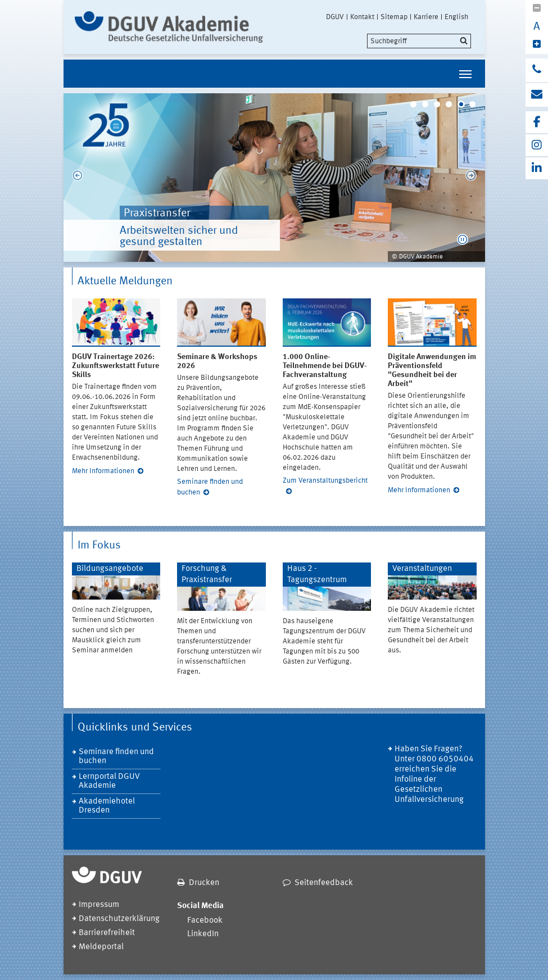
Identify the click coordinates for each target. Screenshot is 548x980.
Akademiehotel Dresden (107, 806)
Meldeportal (101, 947)
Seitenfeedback (324, 883)
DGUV (335, 17)
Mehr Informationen (103, 471)
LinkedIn (203, 934)
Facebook (205, 921)
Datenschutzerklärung (119, 919)
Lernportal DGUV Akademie (109, 781)
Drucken (204, 883)
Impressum (99, 905)
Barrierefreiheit (107, 933)
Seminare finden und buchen (116, 757)
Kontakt (362, 17)
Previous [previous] (78, 178)
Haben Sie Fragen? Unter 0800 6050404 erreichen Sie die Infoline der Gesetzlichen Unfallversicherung (434, 775)
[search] (419, 41)
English (456, 17)
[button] (463, 239)
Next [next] (471, 178)
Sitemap (394, 17)
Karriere (426, 17)
